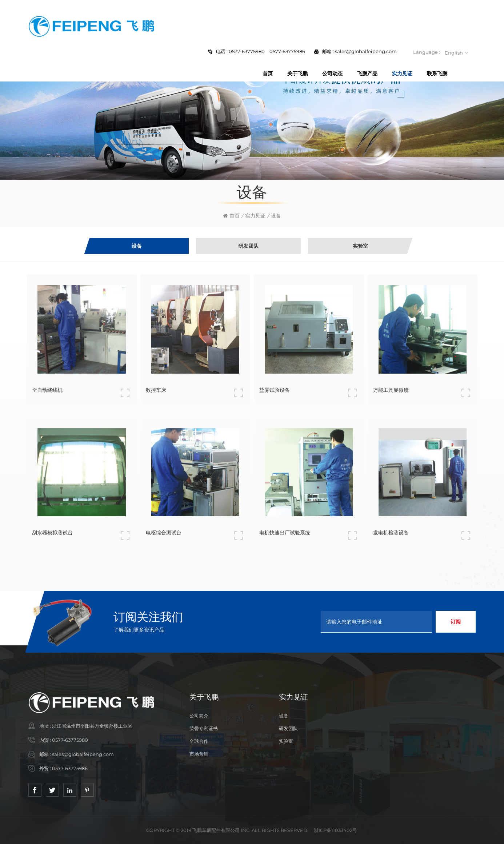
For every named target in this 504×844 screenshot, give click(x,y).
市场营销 (199, 754)
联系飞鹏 (437, 73)
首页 (268, 73)
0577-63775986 (70, 768)
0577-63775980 (70, 740)
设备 (284, 716)
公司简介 (199, 716)
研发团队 (288, 728)
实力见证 (402, 73)
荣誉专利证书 (204, 728)
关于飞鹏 (297, 73)
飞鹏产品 (367, 73)
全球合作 (199, 741)
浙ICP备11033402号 (335, 830)
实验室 (286, 741)
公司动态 (332, 73)
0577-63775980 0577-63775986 (267, 51)
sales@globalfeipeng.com (366, 51)
